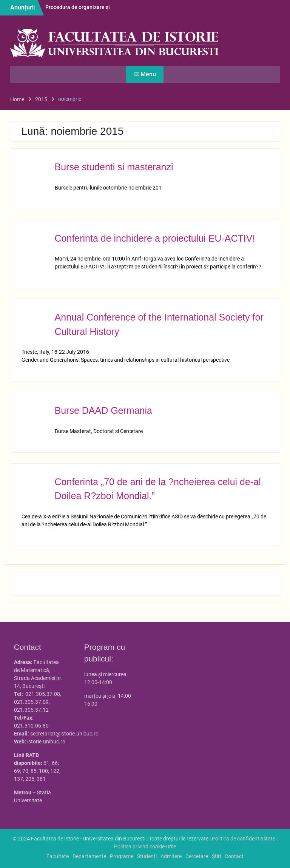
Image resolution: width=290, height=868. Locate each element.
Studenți (147, 856)
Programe (122, 856)
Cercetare (197, 856)
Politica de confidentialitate (244, 839)
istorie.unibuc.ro (46, 742)
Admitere (171, 856)
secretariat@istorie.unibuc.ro (64, 734)
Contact (234, 856)
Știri (216, 856)
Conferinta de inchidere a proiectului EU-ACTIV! (155, 238)
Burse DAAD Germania (103, 410)
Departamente (89, 856)
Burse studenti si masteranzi (114, 167)
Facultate (58, 856)
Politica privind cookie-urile (145, 846)
